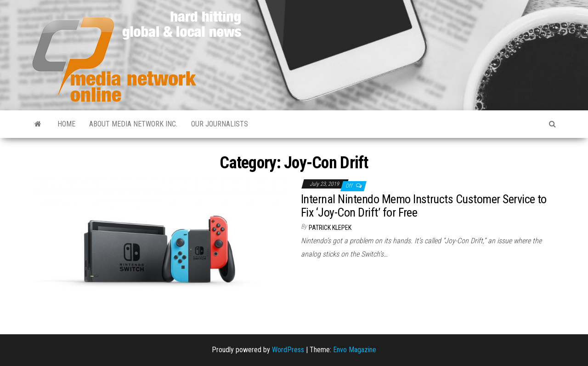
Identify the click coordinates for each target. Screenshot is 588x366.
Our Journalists (220, 124)
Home (66, 124)
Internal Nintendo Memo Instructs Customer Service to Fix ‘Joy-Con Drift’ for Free (424, 206)
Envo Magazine (355, 350)
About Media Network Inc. (133, 124)
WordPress (288, 350)
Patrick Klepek (330, 228)
